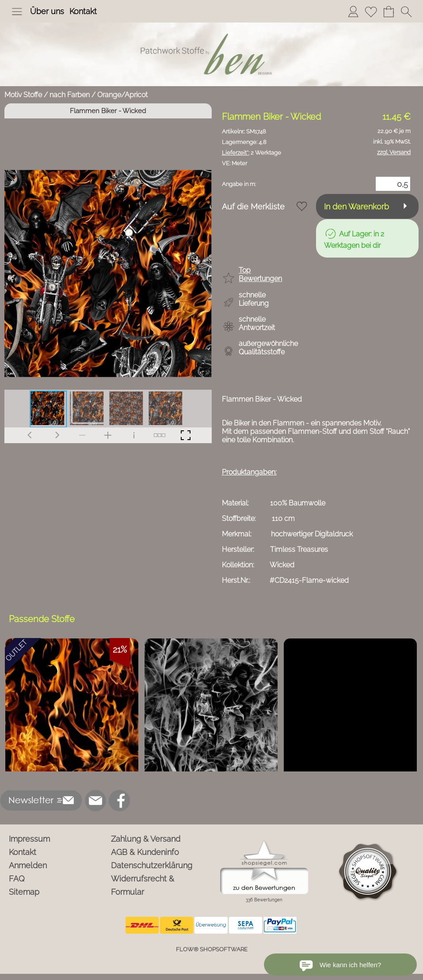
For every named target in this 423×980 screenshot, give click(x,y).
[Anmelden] (353, 11)
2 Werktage (252, 153)
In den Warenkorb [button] (356, 207)
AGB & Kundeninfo (145, 852)
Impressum (29, 839)
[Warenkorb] (389, 11)
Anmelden (28, 865)
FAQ (17, 879)
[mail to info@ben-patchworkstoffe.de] (95, 801)
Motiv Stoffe (23, 95)
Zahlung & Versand (146, 839)
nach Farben (70, 95)
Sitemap (24, 892)
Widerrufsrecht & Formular (143, 885)
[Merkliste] (371, 11)
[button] (17, 11)
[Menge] (393, 184)
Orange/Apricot (122, 95)
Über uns (47, 11)
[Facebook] (119, 801)
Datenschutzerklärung (152, 865)
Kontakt (83, 11)
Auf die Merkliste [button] (253, 207)
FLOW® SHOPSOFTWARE (212, 949)
